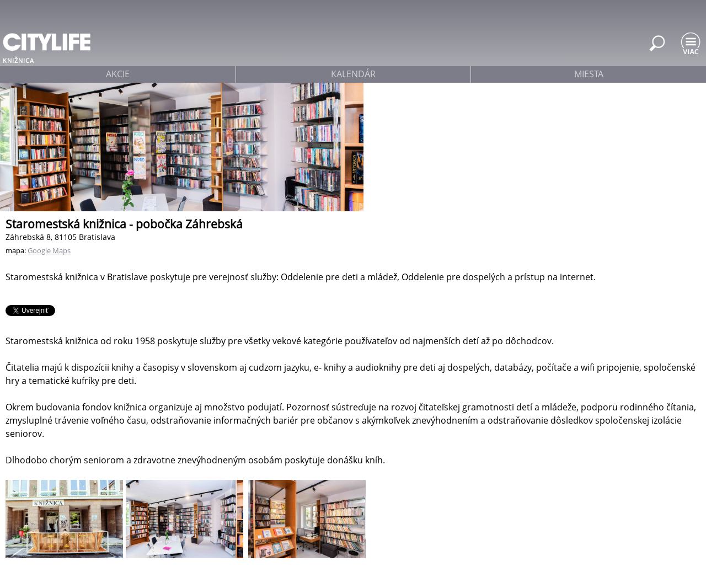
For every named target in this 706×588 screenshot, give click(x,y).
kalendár (353, 74)
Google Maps (49, 250)
